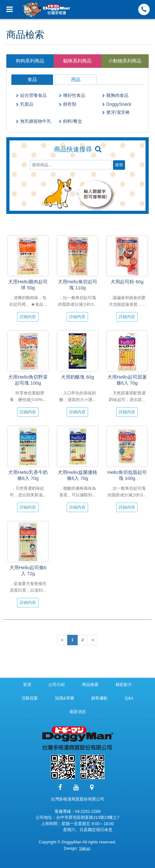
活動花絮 (30, 698)
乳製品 (27, 104)
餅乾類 (70, 104)
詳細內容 (28, 317)
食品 (32, 79)
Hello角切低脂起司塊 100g (127, 475)
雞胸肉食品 (117, 95)
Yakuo (84, 848)
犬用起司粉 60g (127, 282)
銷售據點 (99, 698)
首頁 (27, 685)
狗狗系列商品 (30, 61)
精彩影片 (124, 685)
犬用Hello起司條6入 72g (28, 570)
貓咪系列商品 (77, 61)
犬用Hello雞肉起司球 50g (28, 285)
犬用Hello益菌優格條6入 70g (77, 475)
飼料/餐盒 (73, 121)
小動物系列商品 (125, 61)
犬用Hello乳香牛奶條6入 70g (28, 475)
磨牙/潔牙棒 (118, 112)
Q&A (129, 698)
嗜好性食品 (74, 95)
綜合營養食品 (33, 95)
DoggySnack (119, 104)
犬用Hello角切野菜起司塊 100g (28, 380)
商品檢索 (90, 685)
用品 (76, 79)
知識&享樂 (65, 698)
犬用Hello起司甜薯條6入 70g (127, 380)
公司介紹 (57, 685)
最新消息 (78, 712)
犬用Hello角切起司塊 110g (77, 285)
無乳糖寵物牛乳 (36, 121)
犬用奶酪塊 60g (77, 377)
